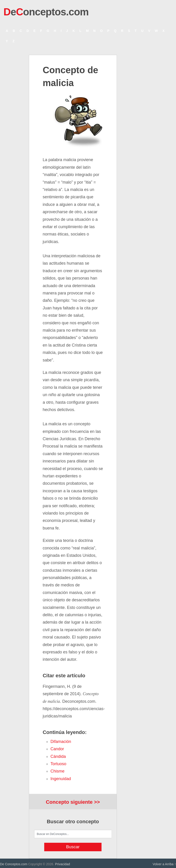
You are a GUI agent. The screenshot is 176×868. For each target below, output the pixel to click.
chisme (57, 771)
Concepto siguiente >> (73, 802)
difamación (61, 742)
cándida (58, 756)
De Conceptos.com (14, 864)
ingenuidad (61, 779)
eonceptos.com (46, 12)
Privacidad (62, 864)
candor (57, 749)
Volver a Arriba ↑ (164, 864)
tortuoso (58, 764)
